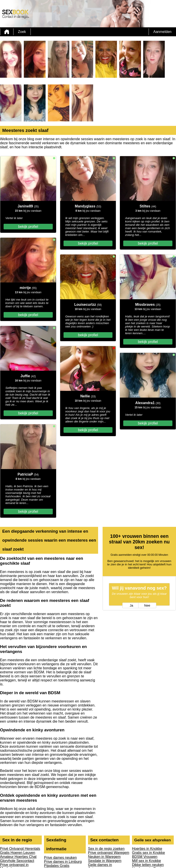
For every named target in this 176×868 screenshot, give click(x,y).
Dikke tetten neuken (148, 865)
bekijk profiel (28, 227)
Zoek (22, 32)
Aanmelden (162, 32)
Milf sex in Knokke (146, 861)
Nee (147, 605)
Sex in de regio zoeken (106, 849)
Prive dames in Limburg (63, 862)
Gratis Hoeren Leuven (18, 853)
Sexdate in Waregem (105, 861)
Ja (131, 605)
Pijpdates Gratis (57, 866)
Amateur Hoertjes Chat (18, 857)
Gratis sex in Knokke (148, 853)
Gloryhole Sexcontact (17, 861)
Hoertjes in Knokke (147, 849)
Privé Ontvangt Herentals (20, 849)
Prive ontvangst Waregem (109, 853)
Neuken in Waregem (104, 857)
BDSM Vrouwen (145, 857)
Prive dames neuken (60, 858)
